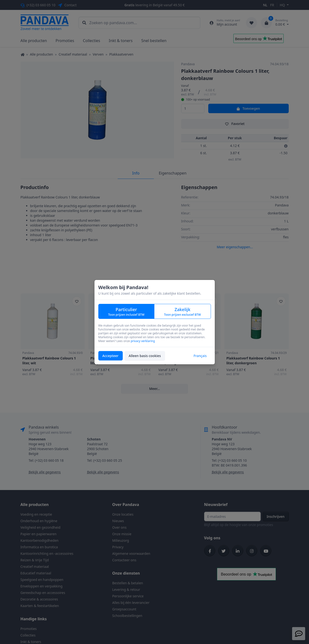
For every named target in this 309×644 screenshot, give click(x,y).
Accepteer (111, 356)
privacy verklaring (143, 341)
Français (200, 356)
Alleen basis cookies (145, 356)
